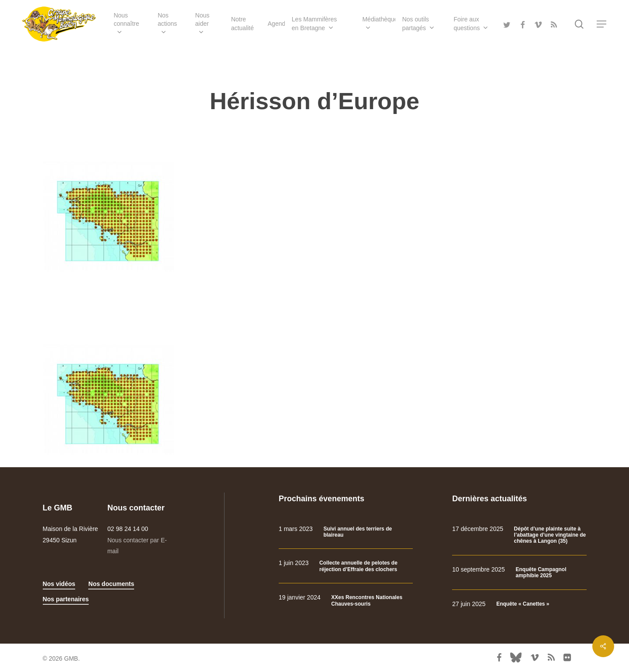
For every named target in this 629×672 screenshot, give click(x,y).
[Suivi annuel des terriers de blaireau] (346, 532)
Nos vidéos (59, 584)
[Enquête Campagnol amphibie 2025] (519, 573)
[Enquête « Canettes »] (519, 604)
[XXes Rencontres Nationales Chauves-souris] (346, 601)
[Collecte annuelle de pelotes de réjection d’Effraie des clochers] (346, 566)
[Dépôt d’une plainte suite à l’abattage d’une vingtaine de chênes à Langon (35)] (519, 535)
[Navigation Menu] (602, 24)
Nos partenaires (66, 599)
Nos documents (111, 584)
